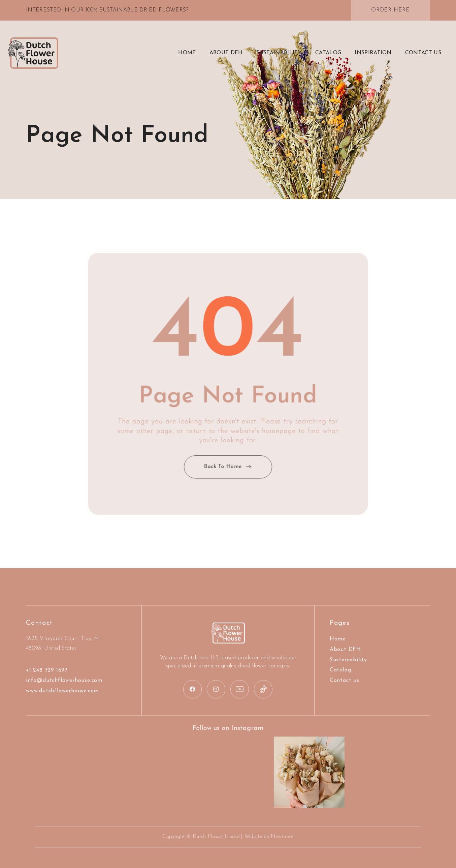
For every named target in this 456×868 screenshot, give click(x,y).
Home (187, 53)
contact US (423, 53)
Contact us (345, 698)
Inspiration (373, 53)
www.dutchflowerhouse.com (62, 708)
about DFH (226, 53)
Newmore (271, 837)
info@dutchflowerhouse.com (64, 698)
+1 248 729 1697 (47, 687)
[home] (33, 53)
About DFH (345, 666)
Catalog (328, 53)
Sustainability (279, 53)
